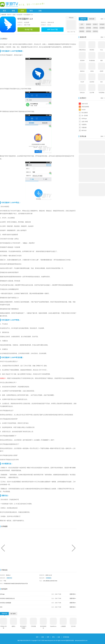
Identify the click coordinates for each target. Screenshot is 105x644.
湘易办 (13, 626)
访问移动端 (66, 637)
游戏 (13, 11)
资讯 (31, 11)
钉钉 (1, 607)
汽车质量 (33, 626)
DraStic (84, 110)
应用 (22, 11)
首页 (4, 11)
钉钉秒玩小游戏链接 (6, 603)
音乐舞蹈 (102, 28)
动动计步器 (85, 104)
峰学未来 (84, 130)
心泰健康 (63, 626)
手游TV (9, 15)
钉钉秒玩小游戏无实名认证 (7, 598)
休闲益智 (102, 24)
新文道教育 (85, 113)
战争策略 (89, 28)
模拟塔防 (82, 31)
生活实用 (20, 15)
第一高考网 (85, 116)
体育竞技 (89, 31)
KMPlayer (84, 119)
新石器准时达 (43, 627)
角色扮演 (89, 24)
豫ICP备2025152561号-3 (24, 640)
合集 (40, 11)
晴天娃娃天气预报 (23, 627)
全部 (82, 24)
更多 (102, 19)
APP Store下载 (52, 30)
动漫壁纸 (84, 125)
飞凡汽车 (73, 626)
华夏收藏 (84, 127)
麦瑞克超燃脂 (85, 107)
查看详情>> (73, 594)
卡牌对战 (95, 28)
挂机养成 (95, 31)
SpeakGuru (53, 626)
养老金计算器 (3, 627)
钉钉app (2, 594)
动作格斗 (95, 24)
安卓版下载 (29, 30)
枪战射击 (82, 28)
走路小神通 (85, 122)
